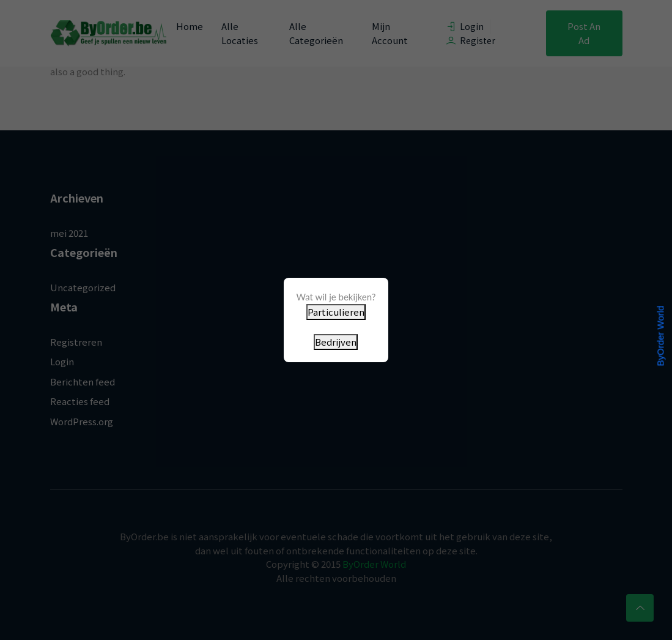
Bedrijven (336, 342)
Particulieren (336, 312)
